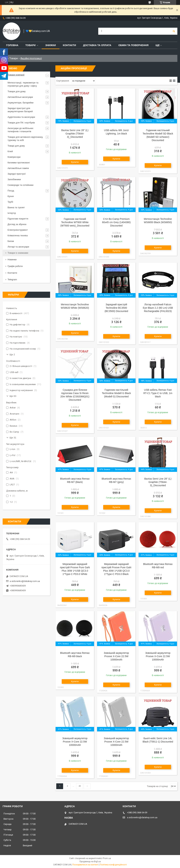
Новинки (12, 260)
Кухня (11, 196)
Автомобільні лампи (18, 168)
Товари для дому (17, 91)
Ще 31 (13, 438)
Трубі (10, 202)
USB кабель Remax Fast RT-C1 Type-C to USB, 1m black (158, 393)
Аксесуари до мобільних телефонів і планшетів (20, 130)
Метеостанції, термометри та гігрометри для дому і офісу (23, 84)
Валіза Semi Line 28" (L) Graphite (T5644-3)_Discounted (75, 134)
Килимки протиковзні (19, 163)
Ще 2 (12, 355)
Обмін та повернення (133, 45)
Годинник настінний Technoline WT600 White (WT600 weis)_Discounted (75, 222)
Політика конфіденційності (113, 865)
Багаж (11, 241)
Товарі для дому (16, 146)
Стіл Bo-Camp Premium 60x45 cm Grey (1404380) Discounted (116, 222)
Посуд (11, 191)
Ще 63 (13, 396)
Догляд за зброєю (17, 224)
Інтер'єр (12, 213)
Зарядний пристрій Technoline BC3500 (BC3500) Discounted (116, 308)
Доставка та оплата (97, 45)
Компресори (14, 157)
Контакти (70, 45)
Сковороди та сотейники (20, 185)
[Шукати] (174, 31)
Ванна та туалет (16, 207)
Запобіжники (14, 179)
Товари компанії (16, 75)
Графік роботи (15, 266)
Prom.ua (107, 858)
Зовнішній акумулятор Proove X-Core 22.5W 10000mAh (116, 656)
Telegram (12, 279)
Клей (10, 151)
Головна (12, 45)
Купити (75, 162)
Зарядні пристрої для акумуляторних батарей (20, 110)
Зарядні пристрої (17, 174)
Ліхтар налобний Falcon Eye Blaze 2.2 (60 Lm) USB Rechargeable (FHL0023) (158, 308)
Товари (30, 45)
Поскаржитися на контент (85, 865)
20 (80, 786)
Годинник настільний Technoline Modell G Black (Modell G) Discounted (116, 393)
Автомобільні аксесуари (20, 97)
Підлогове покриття (18, 219)
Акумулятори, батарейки (20, 103)
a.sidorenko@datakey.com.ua (25, 581)
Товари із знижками (18, 253)
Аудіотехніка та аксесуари (21, 117)
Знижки (50, 45)
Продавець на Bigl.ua (90, 862)
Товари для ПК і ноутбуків (21, 123)
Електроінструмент (18, 230)
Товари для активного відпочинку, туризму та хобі (25, 139)
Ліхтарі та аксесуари (18, 247)
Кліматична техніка (18, 235)
